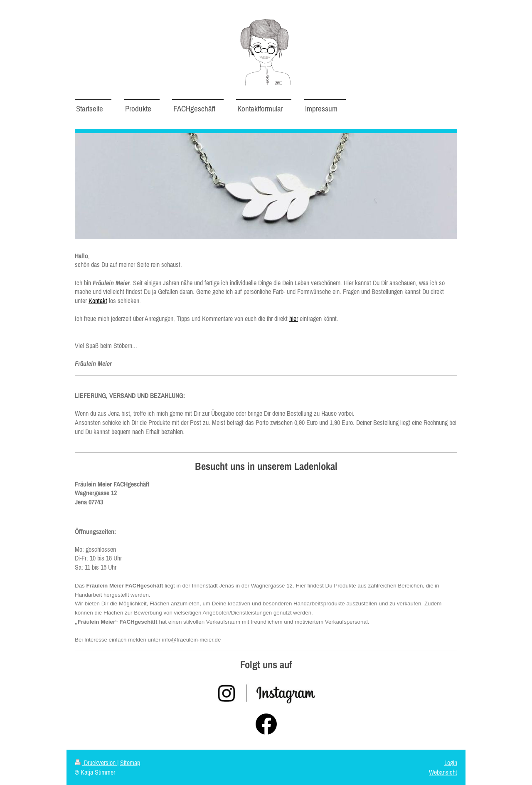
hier (294, 318)
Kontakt (98, 301)
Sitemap (130, 763)
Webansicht (443, 772)
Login (451, 763)
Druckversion (96, 763)
